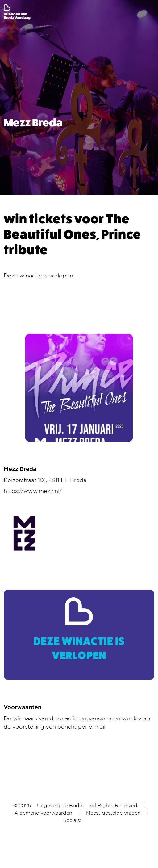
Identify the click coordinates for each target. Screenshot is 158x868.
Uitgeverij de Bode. (60, 805)
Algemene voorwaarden (43, 813)
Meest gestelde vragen (113, 813)
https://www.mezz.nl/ (33, 491)
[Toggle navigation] (150, 12)
